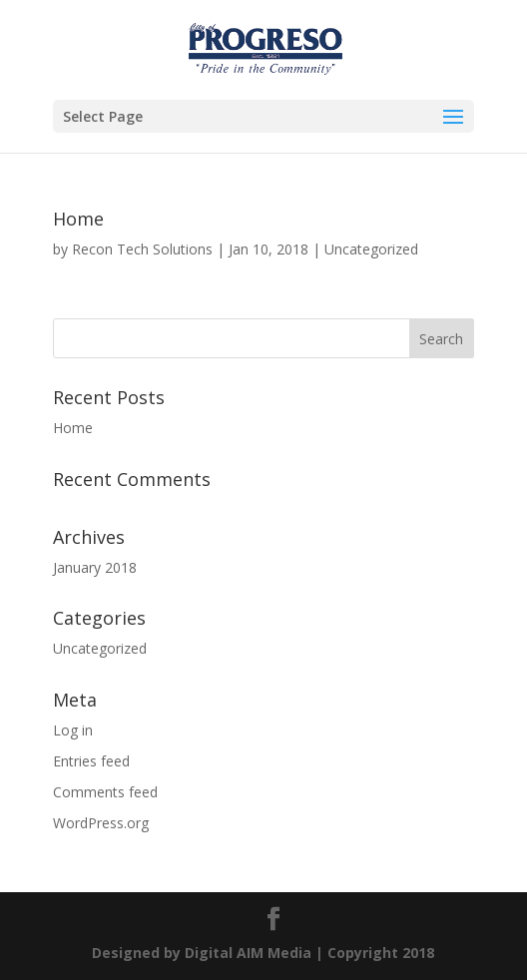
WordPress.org (101, 823)
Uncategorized (371, 249)
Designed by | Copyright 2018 (263, 953)
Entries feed (91, 761)
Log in (73, 730)
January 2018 (95, 567)
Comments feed (105, 792)
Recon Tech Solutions (142, 249)
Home (78, 219)
